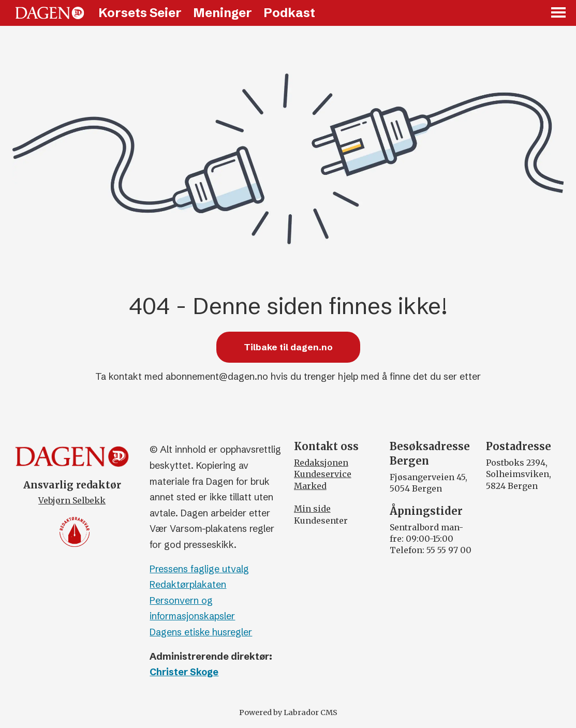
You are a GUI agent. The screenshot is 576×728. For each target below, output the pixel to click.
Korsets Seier (140, 13)
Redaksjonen (321, 463)
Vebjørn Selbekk (72, 500)
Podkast (289, 13)
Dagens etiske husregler (201, 632)
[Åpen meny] (559, 13)
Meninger (223, 13)
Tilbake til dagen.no (288, 347)
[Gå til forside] (50, 13)
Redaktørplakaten (188, 584)
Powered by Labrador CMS (288, 712)
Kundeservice (323, 474)
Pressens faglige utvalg (199, 569)
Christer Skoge (184, 672)
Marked (310, 486)
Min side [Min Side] (312, 509)
